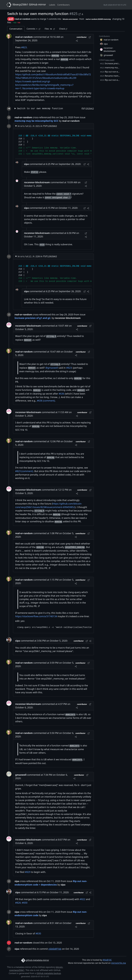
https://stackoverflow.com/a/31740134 (36, 616)
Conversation (16, 29)
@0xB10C (107, 960)
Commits (34, 29)
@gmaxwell (52, 368)
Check (63, 29)
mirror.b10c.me (118, 963)
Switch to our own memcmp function (40, 109)
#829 (28, 872)
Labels (52, 5)
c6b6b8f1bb (55, 949)
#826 (18, 903)
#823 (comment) (24, 471)
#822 (83, 899)
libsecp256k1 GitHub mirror (26, 5)
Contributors (63, 5)
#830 (25, 903)
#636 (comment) (46, 401)
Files (50, 29)
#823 (24, 47)
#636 (61, 394)
